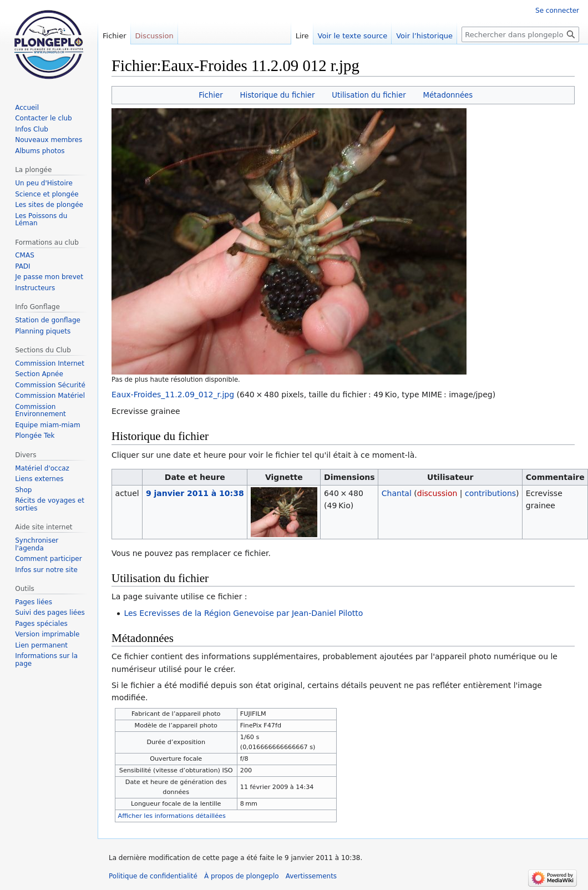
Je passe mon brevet (49, 277)
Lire (302, 36)
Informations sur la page (46, 660)
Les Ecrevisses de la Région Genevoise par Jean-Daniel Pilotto (243, 613)
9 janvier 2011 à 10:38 (195, 493)
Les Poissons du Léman (41, 220)
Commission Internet (50, 363)
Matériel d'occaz (42, 468)
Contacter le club (44, 118)
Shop (23, 490)
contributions (490, 493)
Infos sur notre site (46, 570)
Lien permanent (41, 645)
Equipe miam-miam (47, 425)
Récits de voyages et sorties (50, 504)
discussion (437, 493)
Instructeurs (35, 288)
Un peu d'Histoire (44, 183)
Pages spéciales (41, 624)
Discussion (154, 36)
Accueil (27, 108)
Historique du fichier (277, 95)
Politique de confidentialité (153, 876)
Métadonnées (448, 95)
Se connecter (557, 11)
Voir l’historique (424, 36)
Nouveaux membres (49, 140)
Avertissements (311, 876)
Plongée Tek (35, 436)
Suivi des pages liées (50, 613)
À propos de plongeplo (242, 876)
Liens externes (39, 479)
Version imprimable (47, 634)
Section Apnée (39, 374)
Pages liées (34, 602)
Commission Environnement (40, 411)
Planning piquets (43, 331)
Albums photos (40, 151)
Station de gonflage (48, 320)
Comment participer (48, 559)
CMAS (25, 255)
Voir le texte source (353, 36)
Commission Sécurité (50, 385)
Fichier (211, 95)
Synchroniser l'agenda (37, 544)
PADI (22, 266)
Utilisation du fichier (369, 95)
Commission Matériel (50, 396)
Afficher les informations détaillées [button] (172, 816)
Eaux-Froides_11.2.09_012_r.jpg (173, 395)
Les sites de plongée (49, 205)
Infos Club (32, 129)
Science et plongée (47, 194)
